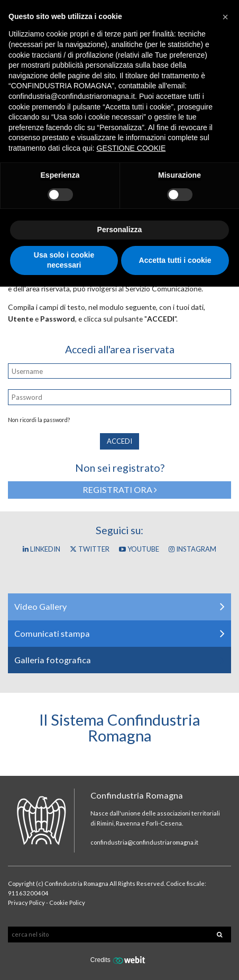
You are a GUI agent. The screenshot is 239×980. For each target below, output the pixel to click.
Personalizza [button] (120, 230)
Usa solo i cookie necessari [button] (64, 260)
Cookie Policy (67, 903)
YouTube (139, 549)
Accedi (119, 441)
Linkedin (42, 549)
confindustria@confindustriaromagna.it (144, 842)
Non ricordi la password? (39, 420)
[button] (225, 17)
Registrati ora (120, 489)
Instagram (192, 549)
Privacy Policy (26, 903)
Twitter (90, 549)
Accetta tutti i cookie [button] (175, 260)
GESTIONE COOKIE (131, 148)
